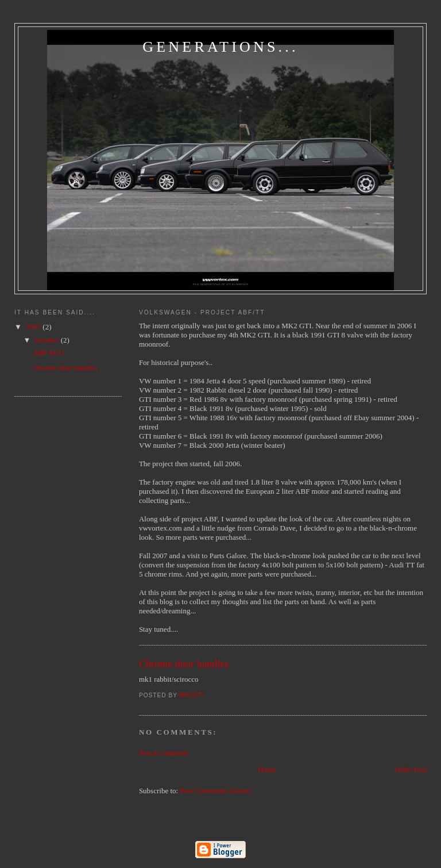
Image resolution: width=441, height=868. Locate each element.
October (48, 340)
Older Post (411, 769)
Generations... (220, 47)
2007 (34, 327)
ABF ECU (49, 353)
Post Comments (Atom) (215, 791)
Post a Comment (164, 753)
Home (267, 769)
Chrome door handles (65, 368)
